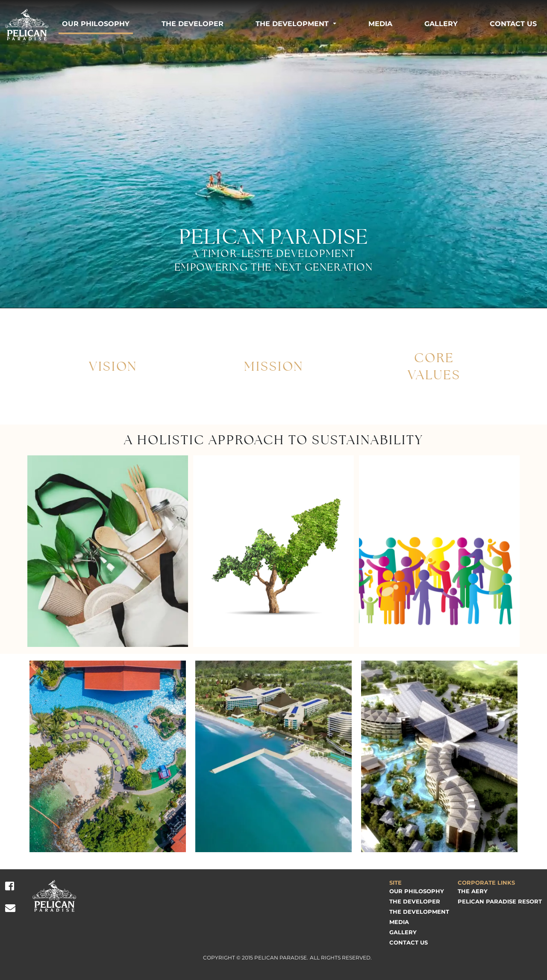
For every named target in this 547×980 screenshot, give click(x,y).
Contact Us (513, 24)
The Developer (193, 24)
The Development (292, 24)
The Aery (473, 891)
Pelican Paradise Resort (500, 901)
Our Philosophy (96, 24)
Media (380, 24)
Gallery (441, 24)
